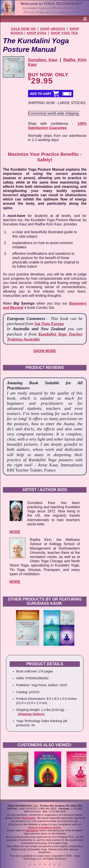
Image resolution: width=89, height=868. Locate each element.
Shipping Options (31, 714)
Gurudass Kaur (43, 60)
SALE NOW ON (23, 29)
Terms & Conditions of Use (44, 828)
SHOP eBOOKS (53, 29)
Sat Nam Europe (49, 324)
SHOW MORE (45, 351)
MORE (15, 532)
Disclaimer (32, 830)
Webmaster (29, 818)
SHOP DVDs (36, 33)
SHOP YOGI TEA (64, 33)
